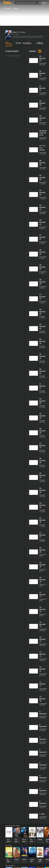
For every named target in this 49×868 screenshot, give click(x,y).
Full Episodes (9, 43)
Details (19, 43)
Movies (16, 8)
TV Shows (7, 8)
